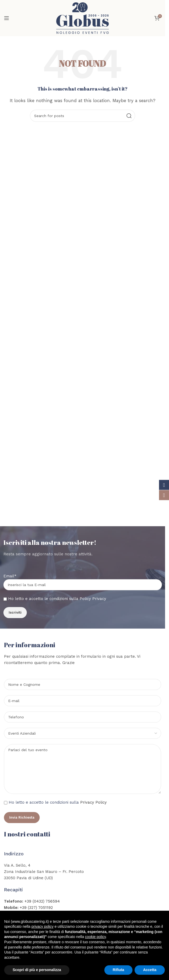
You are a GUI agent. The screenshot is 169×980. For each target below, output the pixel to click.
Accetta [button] (150, 970)
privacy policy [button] (43, 926)
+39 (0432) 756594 (42, 901)
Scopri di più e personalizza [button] (37, 970)
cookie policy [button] (95, 937)
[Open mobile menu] (7, 18)
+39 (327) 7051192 (36, 908)
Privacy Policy (93, 802)
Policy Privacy (93, 599)
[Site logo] (83, 18)
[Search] (83, 116)
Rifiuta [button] (119, 970)
